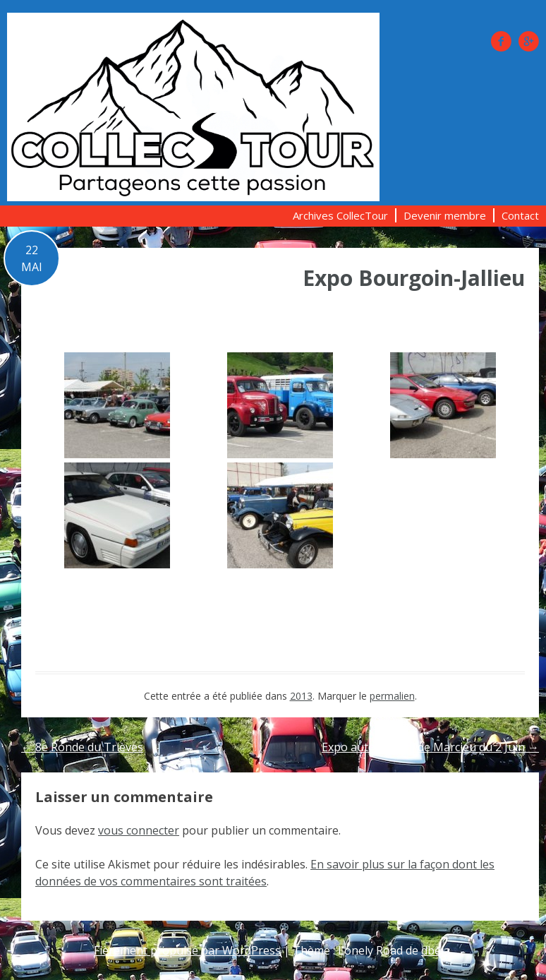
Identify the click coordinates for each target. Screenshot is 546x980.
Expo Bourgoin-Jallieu (414, 278)
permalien (392, 696)
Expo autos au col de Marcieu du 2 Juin (430, 747)
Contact (520, 215)
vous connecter (139, 830)
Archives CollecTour (340, 215)
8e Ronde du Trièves (82, 747)
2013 (301, 696)
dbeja (436, 950)
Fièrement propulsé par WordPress (187, 950)
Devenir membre (445, 215)
